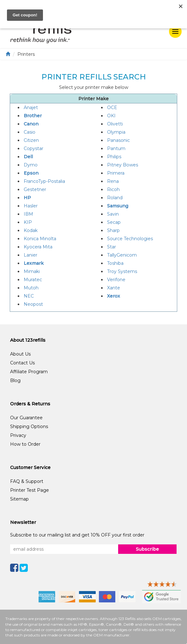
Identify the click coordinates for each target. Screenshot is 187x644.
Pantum (116, 148)
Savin (113, 214)
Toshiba (115, 263)
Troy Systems (122, 271)
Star (112, 247)
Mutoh (31, 288)
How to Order (25, 444)
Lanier (30, 255)
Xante (114, 288)
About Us (20, 354)
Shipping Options (29, 426)
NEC (29, 296)
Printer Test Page (30, 490)
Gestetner (35, 189)
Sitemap (19, 499)
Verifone (116, 280)
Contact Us (22, 363)
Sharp (113, 230)
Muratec (33, 280)
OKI (111, 116)
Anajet (31, 107)
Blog (15, 380)
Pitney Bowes (123, 165)
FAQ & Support (27, 481)
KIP (28, 222)
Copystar (33, 148)
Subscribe (147, 549)
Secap (114, 222)
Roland (115, 198)
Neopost (33, 304)
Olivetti (115, 124)
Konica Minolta (40, 239)
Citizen (31, 140)
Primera (116, 173)
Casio (30, 132)
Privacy (18, 435)
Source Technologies (130, 239)
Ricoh (113, 189)
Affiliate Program (29, 372)
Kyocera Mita (38, 247)
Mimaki (32, 271)
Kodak (31, 230)
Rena (113, 181)
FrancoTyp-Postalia (44, 181)
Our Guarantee (26, 418)
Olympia (116, 132)
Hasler (31, 206)
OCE (112, 107)
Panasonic (118, 140)
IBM (28, 214)
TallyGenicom (122, 255)
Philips (114, 157)
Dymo (31, 165)
